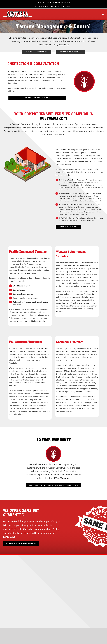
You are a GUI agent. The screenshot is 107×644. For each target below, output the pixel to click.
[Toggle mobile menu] (103, 14)
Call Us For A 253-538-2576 (54, 2)
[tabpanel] (53, 189)
